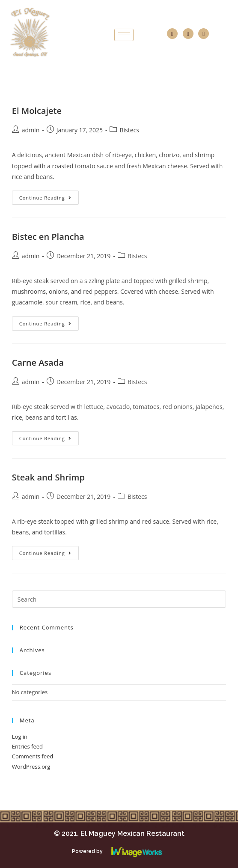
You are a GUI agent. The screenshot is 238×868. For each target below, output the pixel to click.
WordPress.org (31, 767)
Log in (20, 737)
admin (31, 130)
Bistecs (129, 130)
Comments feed (33, 756)
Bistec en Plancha (48, 237)
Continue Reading (45, 198)
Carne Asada (38, 362)
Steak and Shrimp (48, 477)
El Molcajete (37, 111)
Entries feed (27, 746)
